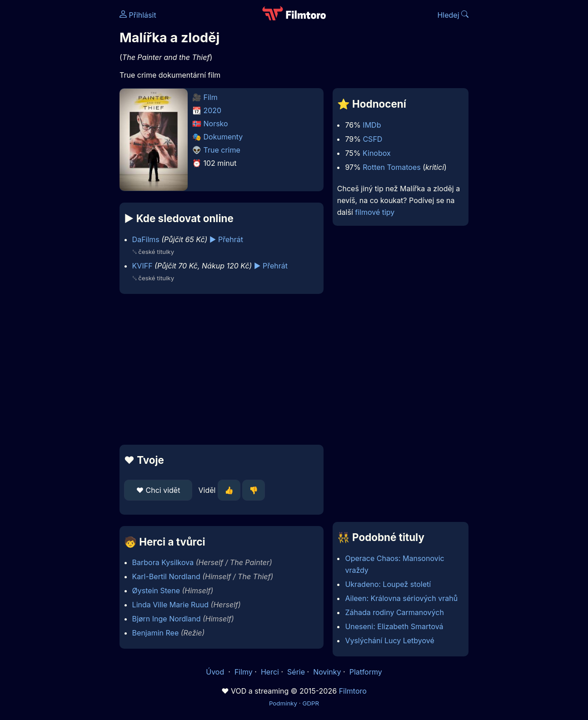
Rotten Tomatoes (391, 167)
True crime (222, 150)
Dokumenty (223, 137)
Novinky (327, 672)
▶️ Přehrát (226, 239)
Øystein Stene (156, 591)
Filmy (244, 672)
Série (296, 672)
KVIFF (142, 266)
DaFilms (146, 239)
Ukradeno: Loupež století (388, 584)
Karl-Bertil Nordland (166, 576)
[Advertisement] (222, 369)
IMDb (372, 125)
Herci (270, 672)
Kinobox (377, 153)
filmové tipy (375, 212)
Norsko (216, 124)
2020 (213, 110)
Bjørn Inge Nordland (167, 619)
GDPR (311, 703)
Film (211, 97)
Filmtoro (353, 691)
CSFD (372, 139)
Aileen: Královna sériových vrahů (401, 598)
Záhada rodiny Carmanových (394, 612)
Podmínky (283, 703)
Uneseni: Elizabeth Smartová (394, 626)
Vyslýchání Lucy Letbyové (389, 641)
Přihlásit (138, 15)
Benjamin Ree (156, 633)
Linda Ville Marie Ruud (170, 605)
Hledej (453, 15)
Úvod (216, 672)
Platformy (366, 672)
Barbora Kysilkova (163, 562)
